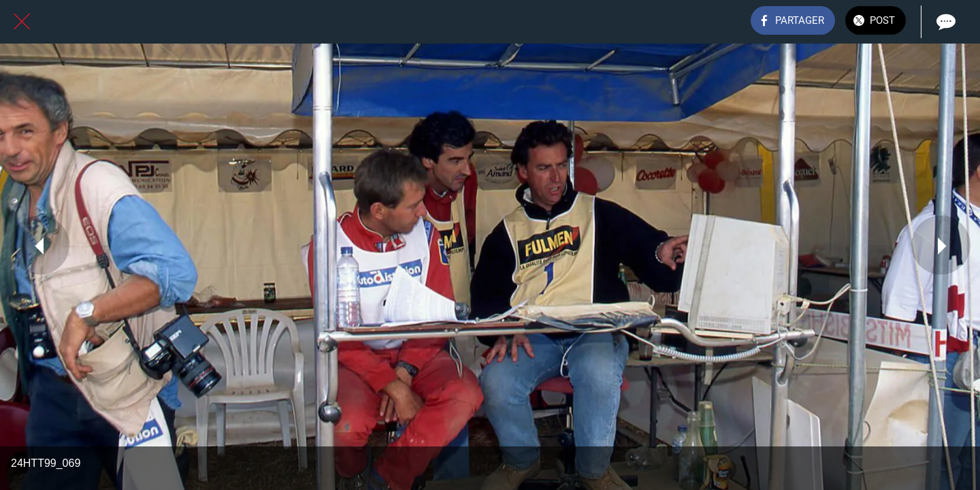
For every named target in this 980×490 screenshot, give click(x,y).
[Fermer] (22, 22)
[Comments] (945, 22)
